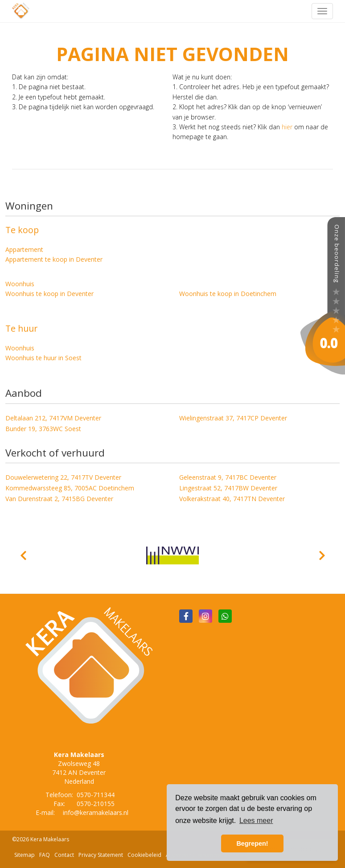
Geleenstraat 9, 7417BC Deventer (228, 477)
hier (287, 127)
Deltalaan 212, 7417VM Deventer (53, 418)
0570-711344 (96, 795)
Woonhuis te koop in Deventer (49, 294)
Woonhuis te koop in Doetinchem (228, 294)
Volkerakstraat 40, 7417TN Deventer (232, 499)
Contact (64, 855)
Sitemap (25, 855)
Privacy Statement (101, 855)
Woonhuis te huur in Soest (43, 358)
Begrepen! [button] (252, 843)
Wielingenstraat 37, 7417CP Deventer (233, 418)
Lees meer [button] (256, 821)
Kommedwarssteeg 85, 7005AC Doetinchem (70, 488)
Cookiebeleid (144, 855)
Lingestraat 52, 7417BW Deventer (228, 488)
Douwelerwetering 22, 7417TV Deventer (63, 477)
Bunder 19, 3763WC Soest (43, 429)
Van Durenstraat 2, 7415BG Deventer (59, 499)
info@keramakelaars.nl (96, 812)
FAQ (45, 855)
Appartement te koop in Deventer (54, 259)
